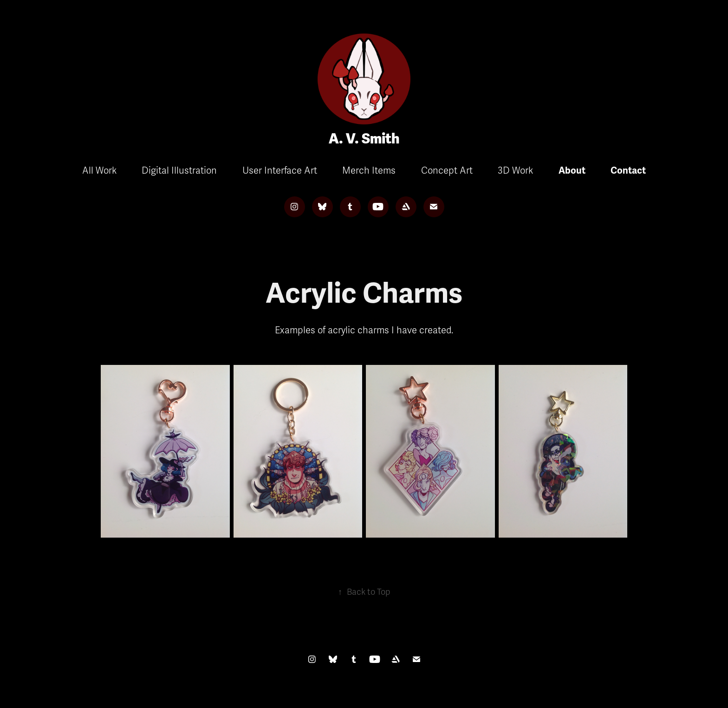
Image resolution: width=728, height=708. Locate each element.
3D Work (515, 171)
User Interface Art (280, 171)
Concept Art (447, 171)
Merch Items (369, 171)
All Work (99, 171)
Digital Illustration (179, 171)
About (572, 171)
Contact (628, 171)
